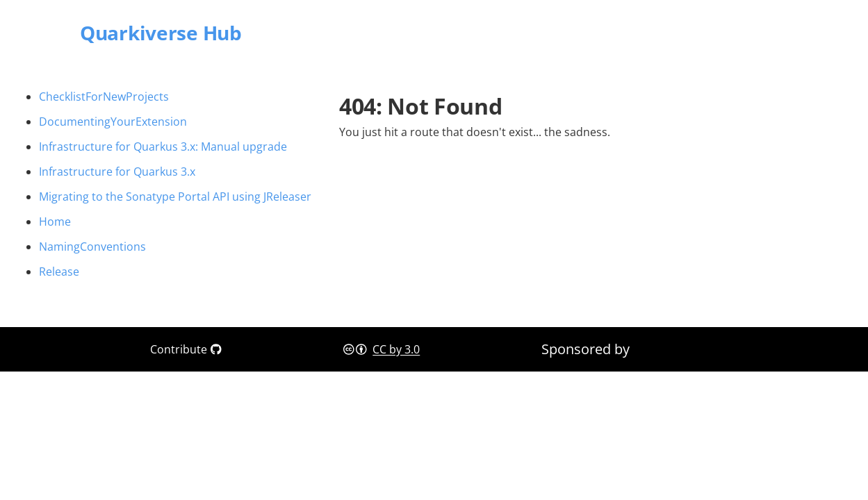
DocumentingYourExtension (113, 122)
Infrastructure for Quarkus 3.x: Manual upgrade (163, 147)
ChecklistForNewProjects (104, 97)
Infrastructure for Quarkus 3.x (117, 172)
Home (55, 222)
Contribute (186, 349)
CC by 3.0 (396, 349)
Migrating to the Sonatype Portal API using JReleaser (175, 197)
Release (59, 272)
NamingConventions (92, 247)
